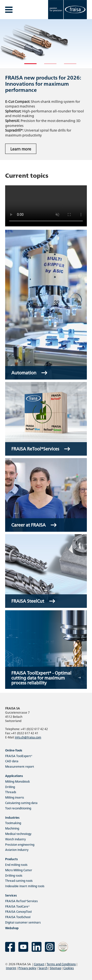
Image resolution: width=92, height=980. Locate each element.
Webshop (12, 928)
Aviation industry (17, 850)
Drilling (10, 787)
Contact (39, 964)
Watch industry (15, 839)
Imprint (11, 968)
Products (11, 859)
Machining (12, 828)
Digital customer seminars (23, 922)
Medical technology (18, 834)
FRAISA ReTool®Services (21, 901)
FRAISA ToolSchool (18, 917)
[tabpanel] (46, 90)
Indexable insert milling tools (25, 886)
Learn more (21, 149)
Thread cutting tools (19, 880)
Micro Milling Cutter (19, 870)
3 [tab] (66, 66)
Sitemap (55, 968)
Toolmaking (13, 823)
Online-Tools (14, 750)
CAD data (12, 761)
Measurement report (20, 766)
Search (43, 968)
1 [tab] (27, 66)
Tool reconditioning (18, 808)
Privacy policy (27, 968)
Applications (14, 776)
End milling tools (16, 864)
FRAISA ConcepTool (18, 911)
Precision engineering (20, 844)
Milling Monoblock (18, 781)
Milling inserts (15, 797)
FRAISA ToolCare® (17, 906)
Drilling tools (14, 875)
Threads (11, 792)
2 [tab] (47, 66)
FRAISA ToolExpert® (19, 756)
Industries (12, 817)
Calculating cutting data (21, 803)
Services (11, 895)
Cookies (69, 968)
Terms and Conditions (61, 964)
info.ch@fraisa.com (28, 737)
